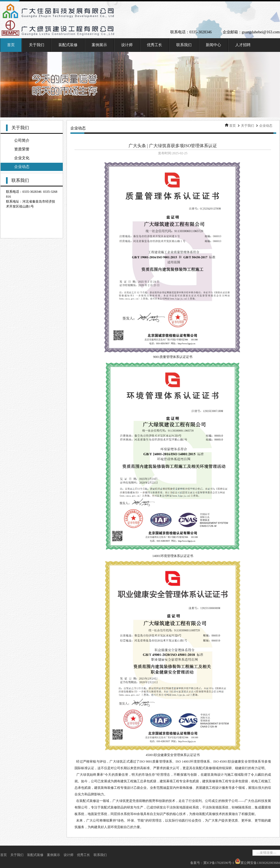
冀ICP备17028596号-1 (219, 863)
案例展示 (99, 45)
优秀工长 (154, 45)
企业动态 (22, 167)
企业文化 (22, 158)
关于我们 (37, 45)
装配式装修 (68, 45)
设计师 (127, 45)
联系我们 (184, 45)
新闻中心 (213, 45)
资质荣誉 (22, 149)
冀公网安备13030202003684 (260, 863)
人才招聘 (243, 45)
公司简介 (22, 140)
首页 (11, 45)
